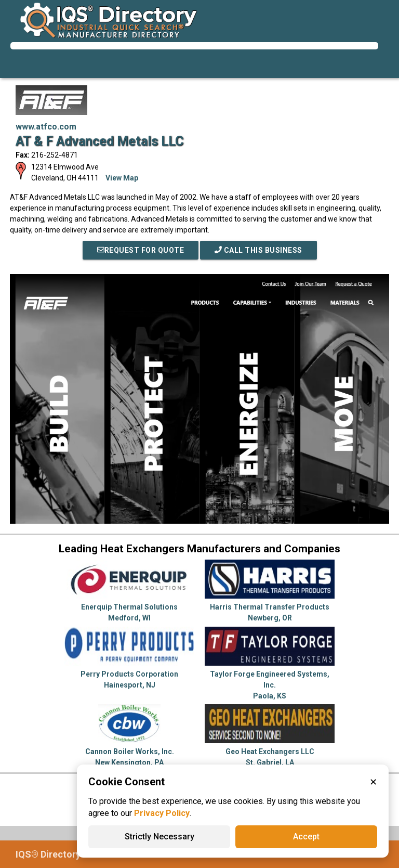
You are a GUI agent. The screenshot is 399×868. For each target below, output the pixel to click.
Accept (306, 837)
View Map (122, 178)
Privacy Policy (162, 813)
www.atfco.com (46, 127)
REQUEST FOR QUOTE (141, 250)
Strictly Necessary (159, 837)
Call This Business (258, 250)
